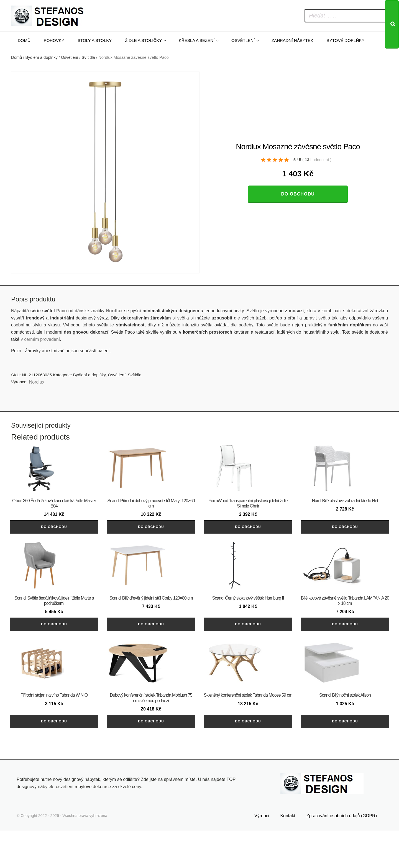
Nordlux (114, 311)
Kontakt (288, 853)
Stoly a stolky (95, 40)
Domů (24, 40)
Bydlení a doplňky (42, 57)
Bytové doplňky (346, 40)
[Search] (392, 24)
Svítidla (88, 57)
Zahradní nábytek (292, 40)
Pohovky (54, 40)
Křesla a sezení (197, 40)
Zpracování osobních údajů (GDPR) (342, 853)
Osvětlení (243, 40)
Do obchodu (298, 194)
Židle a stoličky (143, 40)
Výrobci (262, 853)
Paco (62, 311)
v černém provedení (40, 339)
